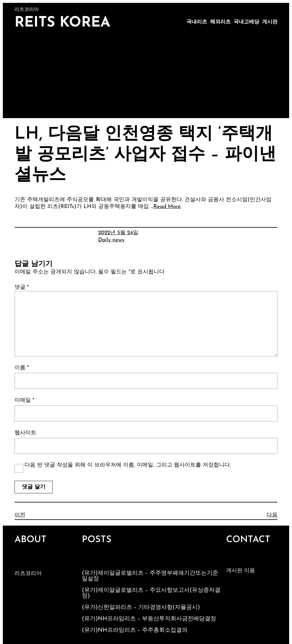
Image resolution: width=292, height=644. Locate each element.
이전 (20, 515)
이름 (22, 368)
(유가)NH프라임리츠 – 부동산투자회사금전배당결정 (149, 619)
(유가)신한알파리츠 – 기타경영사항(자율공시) (141, 607)
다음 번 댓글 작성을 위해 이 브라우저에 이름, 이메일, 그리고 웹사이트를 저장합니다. (128, 465)
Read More (167, 207)
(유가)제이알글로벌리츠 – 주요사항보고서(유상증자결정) (151, 593)
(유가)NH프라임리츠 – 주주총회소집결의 (135, 630)
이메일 (24, 400)
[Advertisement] (146, 75)
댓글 (22, 287)
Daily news (111, 240)
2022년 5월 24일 (118, 233)
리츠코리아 (28, 574)
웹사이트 (25, 433)
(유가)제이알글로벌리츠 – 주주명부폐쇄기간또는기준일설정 (150, 576)
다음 (272, 515)
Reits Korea (62, 23)
